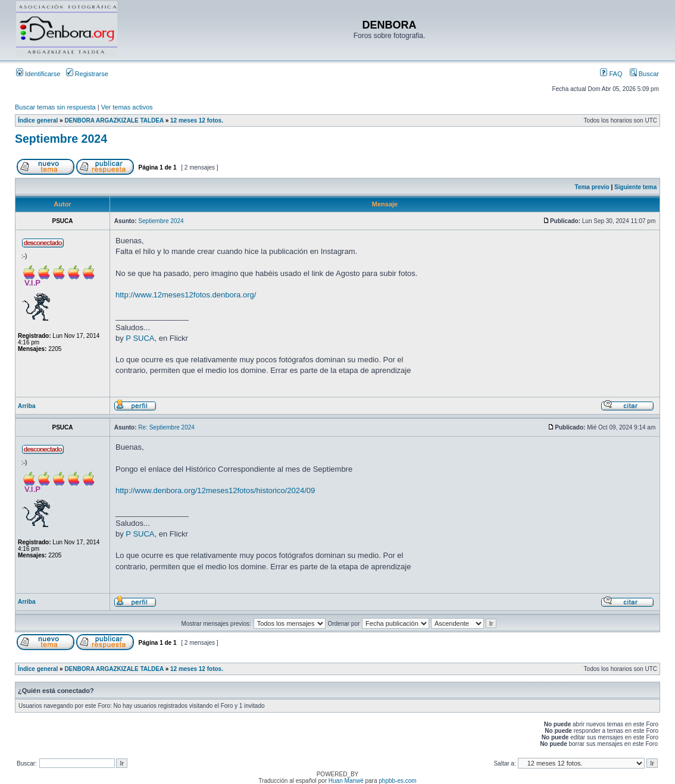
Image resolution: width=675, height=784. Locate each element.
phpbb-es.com (397, 781)
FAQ (611, 74)
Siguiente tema (635, 187)
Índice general (38, 120)
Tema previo (592, 187)
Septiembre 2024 (61, 139)
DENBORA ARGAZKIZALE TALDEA (114, 120)
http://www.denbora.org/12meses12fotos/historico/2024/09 (215, 490)
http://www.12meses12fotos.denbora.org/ (186, 295)
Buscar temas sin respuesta (55, 107)
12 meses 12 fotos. (197, 120)
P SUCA (140, 338)
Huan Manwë (346, 781)
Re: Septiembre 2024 (166, 427)
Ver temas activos (127, 107)
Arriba (26, 406)
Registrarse (87, 74)
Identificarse (38, 74)
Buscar (644, 74)
